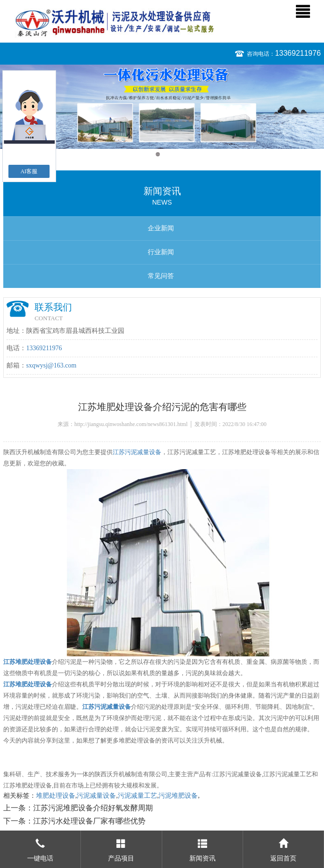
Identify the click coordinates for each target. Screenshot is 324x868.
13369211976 (298, 53)
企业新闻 (161, 228)
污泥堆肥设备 (178, 796)
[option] (162, 107)
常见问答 (161, 276)
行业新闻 (161, 252)
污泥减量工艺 (137, 796)
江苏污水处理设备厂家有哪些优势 (89, 821)
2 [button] (167, 154)
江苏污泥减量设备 (137, 452)
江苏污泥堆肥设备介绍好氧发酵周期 (93, 808)
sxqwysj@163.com (51, 365)
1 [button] (158, 154)
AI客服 (29, 171)
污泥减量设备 (96, 796)
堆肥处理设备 (56, 796)
